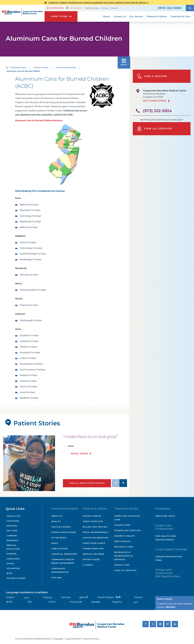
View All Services (155, 129)
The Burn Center (41, 67)
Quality (56, 521)
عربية (27, 597)
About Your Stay (93, 521)
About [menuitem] (106, 16)
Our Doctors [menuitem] (136, 16)
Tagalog (47, 597)
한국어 (9, 602)
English (10, 597)
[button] (190, 8)
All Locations (74, 8)
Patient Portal (92, 516)
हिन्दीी (118, 597)
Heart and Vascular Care (127, 518)
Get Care (12, 531)
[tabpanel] (29, 463)
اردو (136, 602)
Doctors (12, 526)
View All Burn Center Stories (87, 483)
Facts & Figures (61, 527)
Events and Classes (64, 532)
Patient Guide (91, 559)
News (55, 543)
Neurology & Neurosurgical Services (124, 556)
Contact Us (14, 516)
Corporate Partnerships (60, 570)
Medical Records (94, 554)
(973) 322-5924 (157, 111)
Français (66, 597)
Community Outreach (66, 67)
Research (13, 540)
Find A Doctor (152, 76)
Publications (60, 549)
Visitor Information (96, 538)
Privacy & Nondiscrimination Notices (33, 639)
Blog (10, 573)
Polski (52, 602)
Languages (13, 559)
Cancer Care (122, 525)
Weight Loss (122, 565)
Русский (96, 602)
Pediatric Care (124, 547)
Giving (105, 8)
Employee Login (165, 516)
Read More (79, 454)
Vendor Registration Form (169, 558)
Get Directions (55, 8)
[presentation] (95, 446)
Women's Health (124, 536)
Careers (114, 8)
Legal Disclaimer (73, 639)
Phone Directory (94, 549)
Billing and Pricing (95, 527)
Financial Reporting (64, 554)
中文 (30, 602)
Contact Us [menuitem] (120, 16)
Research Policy (91, 639)
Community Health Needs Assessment (63, 561)
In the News (59, 538)
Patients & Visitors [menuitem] (157, 16)
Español (117, 602)
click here (170, 607)
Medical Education (13, 547)
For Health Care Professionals (166, 538)
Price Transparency (95, 532)
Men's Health (122, 541)
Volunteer (13, 568)
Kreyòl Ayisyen (106, 597)
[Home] (22, 13)
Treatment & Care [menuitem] (180, 16)
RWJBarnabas (92, 8)
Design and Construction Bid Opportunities (167, 573)
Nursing (12, 554)
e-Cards (88, 565)
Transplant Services (127, 530)
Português (76, 602)
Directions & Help (94, 543)
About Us (57, 516)
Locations (13, 521)
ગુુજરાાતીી (84, 597)
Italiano (138, 597)
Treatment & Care (18, 67)
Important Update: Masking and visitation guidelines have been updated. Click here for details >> (99, 2)
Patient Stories (16, 578)
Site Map (57, 578)
